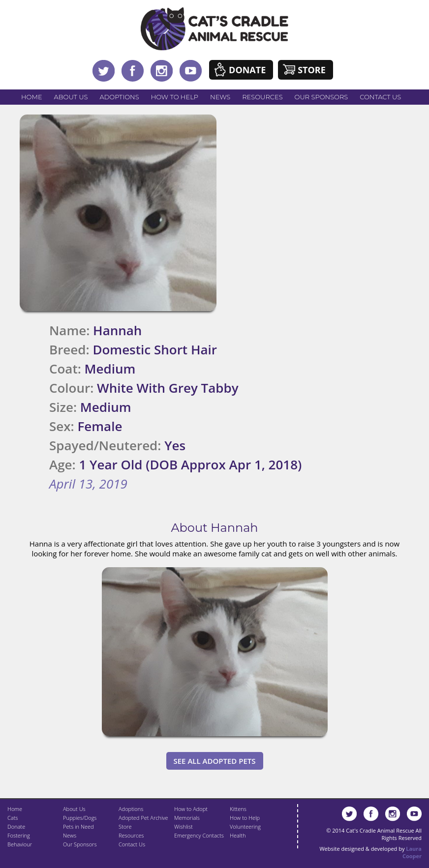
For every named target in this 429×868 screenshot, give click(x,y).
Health (238, 835)
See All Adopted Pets (215, 761)
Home (32, 97)
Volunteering (245, 826)
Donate (247, 70)
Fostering (19, 835)
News (220, 97)
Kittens (238, 809)
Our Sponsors (322, 97)
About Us (71, 97)
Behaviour (20, 844)
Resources (262, 97)
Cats (13, 818)
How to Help (175, 97)
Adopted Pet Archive (143, 818)
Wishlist (184, 826)
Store (312, 70)
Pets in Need (78, 826)
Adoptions (119, 97)
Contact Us (380, 97)
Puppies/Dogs (80, 818)
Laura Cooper (412, 852)
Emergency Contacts (199, 835)
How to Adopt (191, 809)
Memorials (187, 818)
